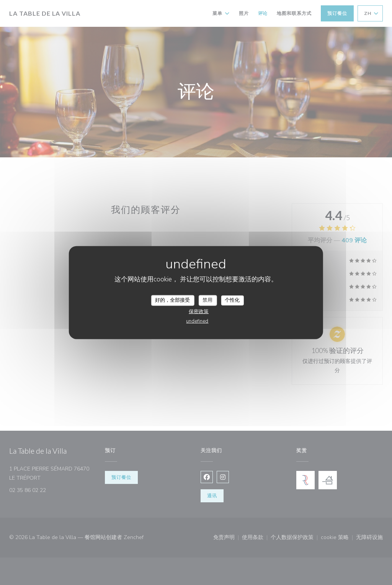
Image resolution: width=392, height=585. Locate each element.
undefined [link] (197, 321)
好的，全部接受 (172, 300)
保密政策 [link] (199, 311)
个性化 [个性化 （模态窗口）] (232, 300)
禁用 (207, 300)
